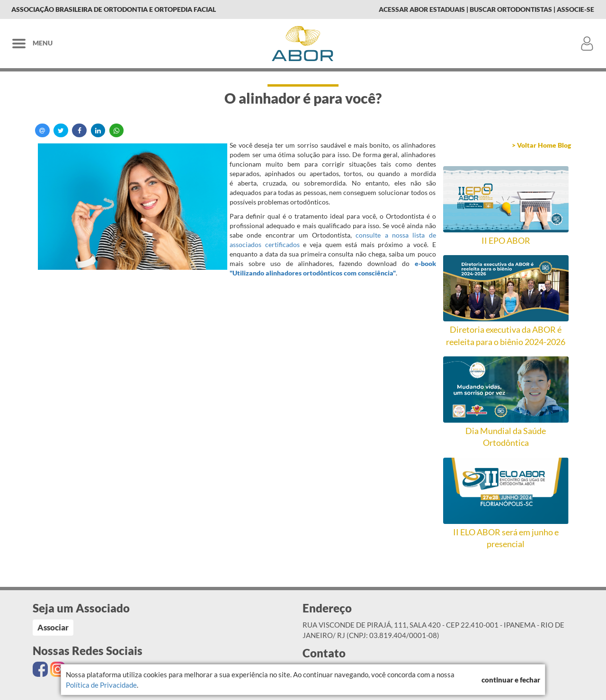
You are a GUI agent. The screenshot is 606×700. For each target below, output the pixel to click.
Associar (53, 627)
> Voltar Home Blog (541, 145)
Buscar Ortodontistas (511, 9)
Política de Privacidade (101, 685)
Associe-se (575, 9)
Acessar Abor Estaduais (422, 9)
